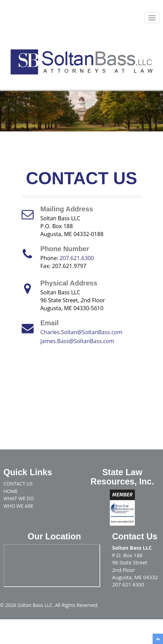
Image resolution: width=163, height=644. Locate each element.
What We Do (19, 498)
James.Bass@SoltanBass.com (77, 341)
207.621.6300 (77, 258)
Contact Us (18, 484)
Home (11, 491)
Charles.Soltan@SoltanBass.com (81, 332)
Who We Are (18, 506)
